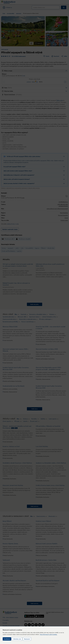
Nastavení (27, 639)
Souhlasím (7, 639)
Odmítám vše (17, 639)
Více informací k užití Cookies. (49, 634)
